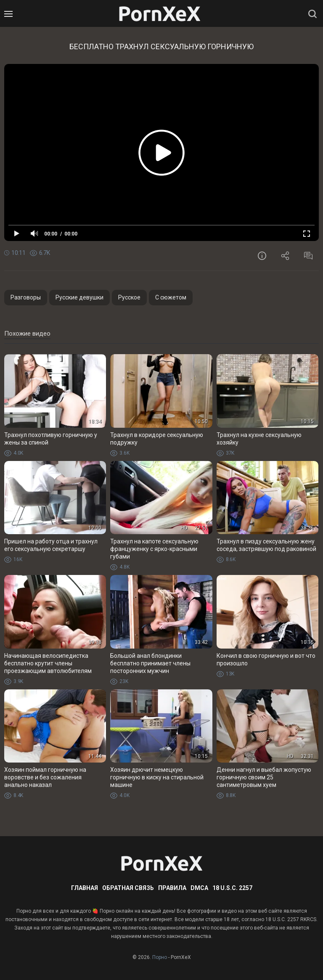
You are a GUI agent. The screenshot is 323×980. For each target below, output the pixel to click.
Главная (85, 888)
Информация (262, 256)
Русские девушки (79, 297)
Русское (129, 297)
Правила (172, 888)
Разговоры (26, 297)
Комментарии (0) (308, 256)
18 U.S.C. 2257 (232, 888)
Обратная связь (128, 888)
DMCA (199, 888)
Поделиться (285, 256)
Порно (160, 957)
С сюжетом (171, 297)
